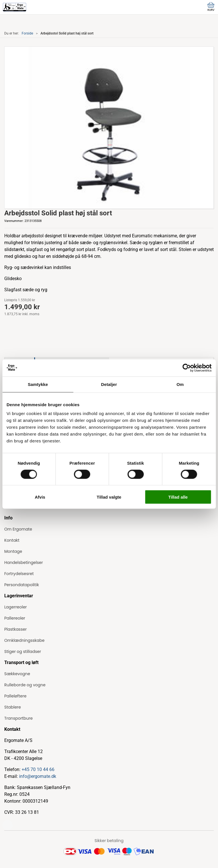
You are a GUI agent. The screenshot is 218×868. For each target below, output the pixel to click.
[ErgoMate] (15, 7)
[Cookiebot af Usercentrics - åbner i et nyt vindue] (187, 368)
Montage (13, 551)
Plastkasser (16, 629)
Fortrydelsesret (19, 574)
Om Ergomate (18, 529)
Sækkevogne (17, 674)
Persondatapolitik (22, 585)
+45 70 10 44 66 (38, 769)
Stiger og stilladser (23, 651)
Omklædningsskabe (24, 640)
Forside (27, 33)
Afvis (40, 497)
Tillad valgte (109, 497)
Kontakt (12, 540)
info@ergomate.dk (38, 776)
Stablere (13, 707)
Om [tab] (180, 384)
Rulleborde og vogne (25, 685)
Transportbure (19, 718)
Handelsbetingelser (24, 563)
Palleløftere (15, 696)
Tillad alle (178, 497)
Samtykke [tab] (38, 384)
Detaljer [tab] (109, 384)
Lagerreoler (16, 607)
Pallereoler (15, 618)
